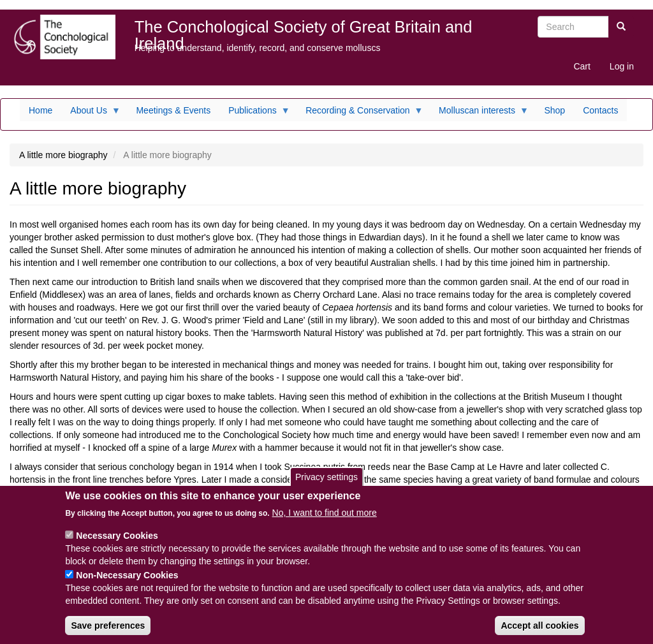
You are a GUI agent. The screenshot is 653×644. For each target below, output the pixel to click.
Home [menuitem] (40, 110)
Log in (622, 66)
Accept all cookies (539, 633)
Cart (582, 66)
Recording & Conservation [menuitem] (360, 113)
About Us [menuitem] (91, 113)
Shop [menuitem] (554, 110)
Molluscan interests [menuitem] (479, 113)
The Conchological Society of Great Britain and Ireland (304, 30)
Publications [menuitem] (255, 113)
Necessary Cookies (117, 543)
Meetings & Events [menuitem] (173, 110)
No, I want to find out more (325, 520)
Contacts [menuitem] (600, 110)
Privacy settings (326, 484)
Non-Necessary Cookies (127, 583)
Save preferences (108, 633)
